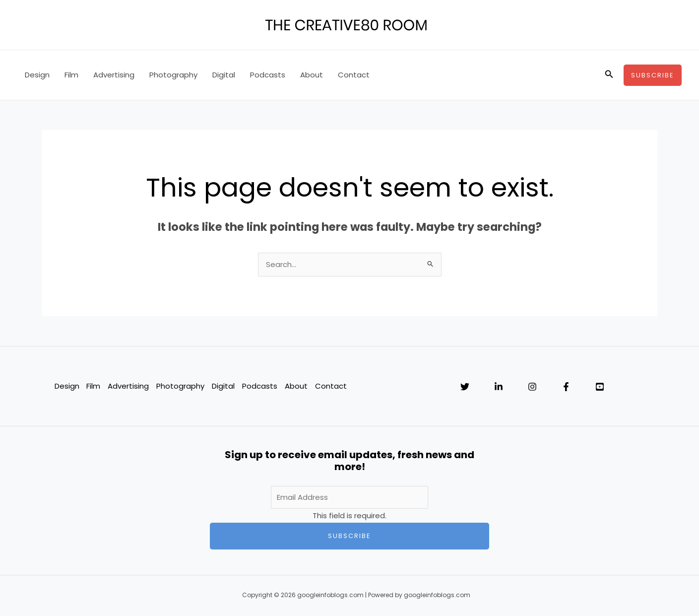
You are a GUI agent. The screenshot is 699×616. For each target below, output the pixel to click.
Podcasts (268, 75)
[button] (609, 75)
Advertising (114, 75)
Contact (354, 75)
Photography (173, 75)
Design (37, 75)
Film (71, 75)
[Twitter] (465, 387)
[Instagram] (532, 387)
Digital (224, 75)
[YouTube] (600, 387)
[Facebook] (566, 387)
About (312, 75)
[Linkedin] (499, 387)
